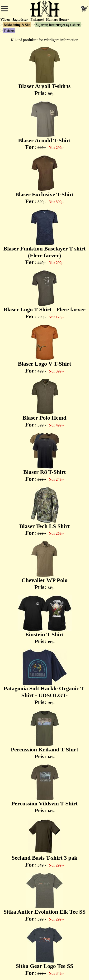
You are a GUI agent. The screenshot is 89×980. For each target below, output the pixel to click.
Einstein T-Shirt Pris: (45, 620)
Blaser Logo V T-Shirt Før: (44, 349)
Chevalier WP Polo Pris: (45, 566)
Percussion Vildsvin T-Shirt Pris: (45, 789)
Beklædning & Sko (17, 25)
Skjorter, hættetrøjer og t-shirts (58, 25)
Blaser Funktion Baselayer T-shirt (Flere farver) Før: (44, 238)
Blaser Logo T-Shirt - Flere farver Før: (44, 295)
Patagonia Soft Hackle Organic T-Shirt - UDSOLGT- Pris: (44, 677)
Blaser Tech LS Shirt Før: (44, 512)
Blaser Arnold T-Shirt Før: (44, 126)
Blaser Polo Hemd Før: (44, 403)
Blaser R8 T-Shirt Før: (45, 457)
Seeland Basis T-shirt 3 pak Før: (44, 843)
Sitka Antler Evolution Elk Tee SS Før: (45, 897)
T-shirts (9, 31)
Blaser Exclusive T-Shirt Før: (45, 180)
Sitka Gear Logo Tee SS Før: (44, 951)
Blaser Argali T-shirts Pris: (45, 72)
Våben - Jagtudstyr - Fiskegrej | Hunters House (34, 20)
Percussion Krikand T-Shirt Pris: (45, 735)
